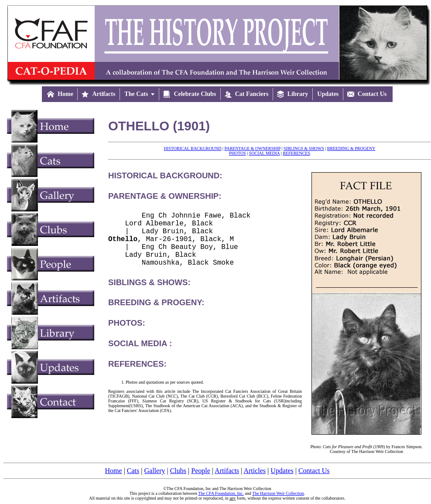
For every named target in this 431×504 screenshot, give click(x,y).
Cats (133, 471)
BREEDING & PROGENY (351, 148)
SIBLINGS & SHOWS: (149, 295)
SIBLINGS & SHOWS (304, 148)
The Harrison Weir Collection (278, 493)
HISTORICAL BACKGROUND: (165, 175)
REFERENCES (296, 153)
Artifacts (227, 471)
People (201, 471)
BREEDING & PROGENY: (156, 315)
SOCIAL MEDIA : (140, 356)
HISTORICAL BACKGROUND (193, 148)
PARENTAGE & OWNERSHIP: (165, 196)
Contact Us (314, 471)
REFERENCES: (137, 376)
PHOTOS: (127, 335)
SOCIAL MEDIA (264, 153)
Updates (282, 471)
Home (114, 471)
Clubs (178, 471)
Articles (255, 471)
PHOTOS (238, 153)
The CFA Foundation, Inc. (221, 493)
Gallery (155, 471)
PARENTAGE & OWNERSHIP (253, 148)
